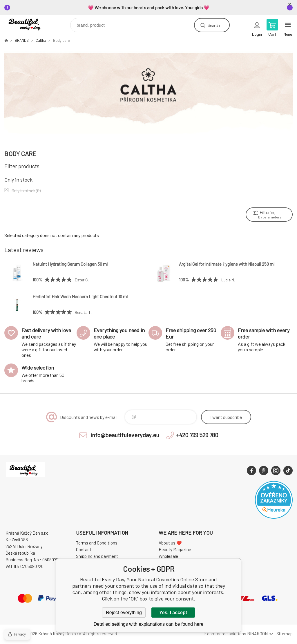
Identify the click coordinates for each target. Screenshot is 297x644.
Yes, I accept (173, 613)
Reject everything (124, 613)
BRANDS (22, 40)
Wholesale (168, 556)
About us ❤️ (170, 543)
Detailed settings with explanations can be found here (149, 624)
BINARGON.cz (260, 634)
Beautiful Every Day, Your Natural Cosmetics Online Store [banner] (30, 24)
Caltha (41, 40)
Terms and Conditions (97, 543)
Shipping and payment (97, 556)
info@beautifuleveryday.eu (125, 435)
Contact (84, 549)
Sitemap (285, 634)
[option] (148, 96)
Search (214, 25)
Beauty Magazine (175, 549)
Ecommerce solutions (225, 634)
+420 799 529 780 (197, 435)
